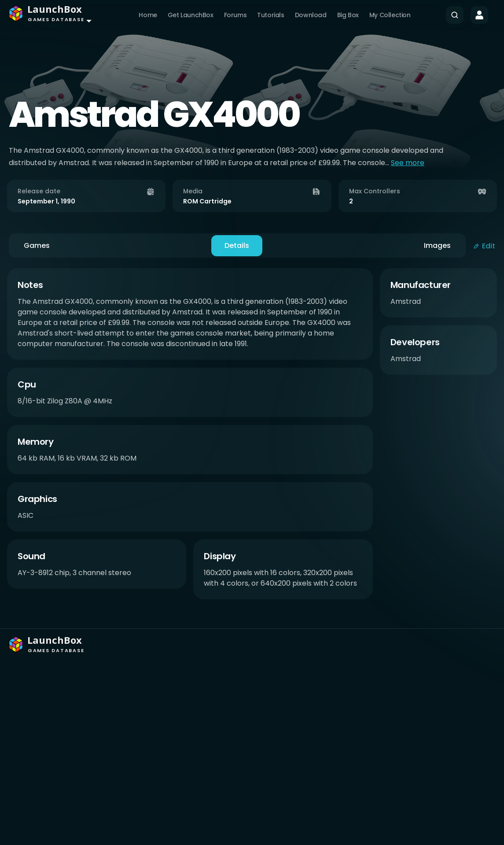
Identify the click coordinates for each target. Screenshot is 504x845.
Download (311, 15)
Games (37, 245)
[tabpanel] (252, 438)
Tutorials (270, 15)
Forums (235, 15)
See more (408, 163)
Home (148, 15)
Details (237, 245)
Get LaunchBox (191, 15)
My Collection (390, 15)
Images (437, 245)
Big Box (348, 15)
